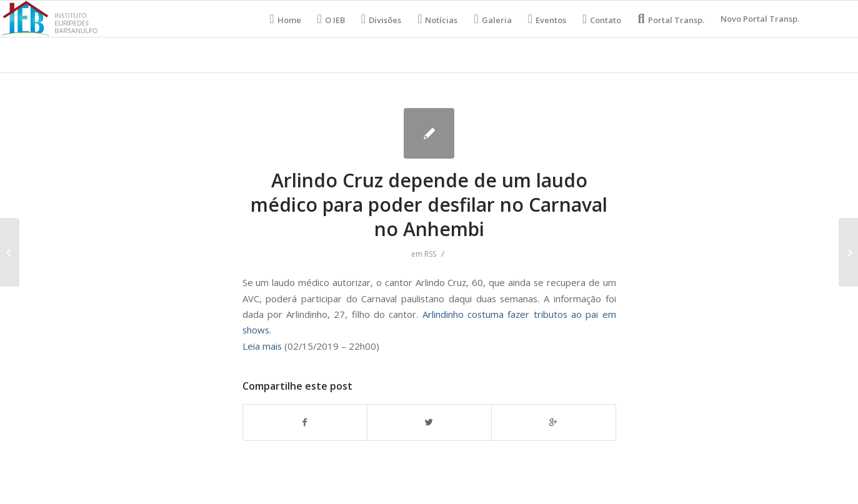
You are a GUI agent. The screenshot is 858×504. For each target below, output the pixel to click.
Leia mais (262, 346)
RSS (430, 254)
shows (256, 330)
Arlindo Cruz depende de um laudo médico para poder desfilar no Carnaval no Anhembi (429, 205)
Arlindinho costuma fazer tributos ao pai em (519, 314)
